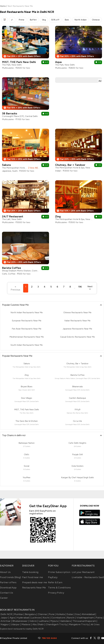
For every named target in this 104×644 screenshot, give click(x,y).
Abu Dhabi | (38, 624)
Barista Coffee (12, 268)
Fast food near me (33, 577)
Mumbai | (19, 614)
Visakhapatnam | (86, 618)
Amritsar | (6, 621)
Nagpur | (5, 624)
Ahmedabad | (89, 614)
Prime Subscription (59, 572)
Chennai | (43, 614)
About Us (5, 572)
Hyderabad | (23, 618)
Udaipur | (16, 624)
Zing (58, 216)
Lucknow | (36, 618)
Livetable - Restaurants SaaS (88, 577)
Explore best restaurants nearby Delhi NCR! (22, 629)
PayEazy (53, 577)
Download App (8, 588)
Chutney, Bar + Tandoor (70, 165)
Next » (90, 288)
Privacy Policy (56, 593)
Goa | (78, 614)
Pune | (52, 614)
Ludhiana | (44, 621)
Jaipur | (4, 618)
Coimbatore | (59, 618)
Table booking (30, 572)
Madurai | (26, 624)
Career (4, 598)
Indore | (33, 621)
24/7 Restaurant (13, 216)
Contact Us (7, 593)
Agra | (13, 618)
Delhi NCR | (7, 614)
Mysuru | (55, 621)
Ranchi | (71, 618)
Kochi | (46, 618)
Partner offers (8, 582)
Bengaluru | (31, 614)
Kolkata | (61, 614)
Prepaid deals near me (35, 582)
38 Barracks (10, 113)
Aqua (58, 62)
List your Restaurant (83, 572)
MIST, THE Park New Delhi (19, 62)
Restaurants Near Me (34, 588)
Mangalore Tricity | (79, 624)
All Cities (95, 624)
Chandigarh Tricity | (57, 624)
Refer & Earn (55, 582)
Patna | (99, 618)
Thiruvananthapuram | (85, 621)
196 (80, 287)
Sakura (6, 165)
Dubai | (70, 614)
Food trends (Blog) (11, 577)
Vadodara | (66, 621)
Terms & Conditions (59, 588)
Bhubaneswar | (20, 621)
